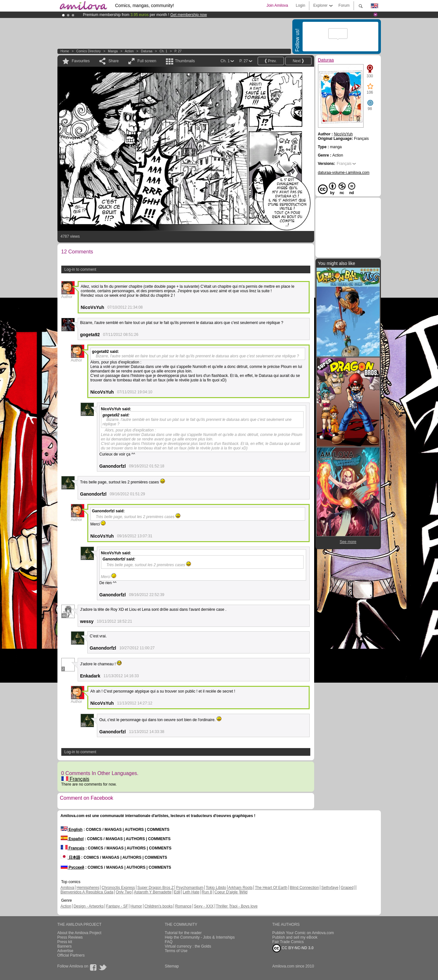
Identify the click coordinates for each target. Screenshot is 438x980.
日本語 (70, 857)
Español (72, 839)
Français (75, 779)
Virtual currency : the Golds (188, 946)
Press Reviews (70, 937)
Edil (177, 892)
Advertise (65, 951)
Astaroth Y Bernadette (153, 892)
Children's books (159, 906)
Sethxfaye (330, 888)
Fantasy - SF (117, 906)
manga (113, 51)
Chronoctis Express (118, 888)
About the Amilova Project (79, 933)
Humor (136, 906)
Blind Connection (304, 888)
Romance (183, 906)
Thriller (222, 906)
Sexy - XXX (204, 906)
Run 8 (207, 892)
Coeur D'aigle (227, 892)
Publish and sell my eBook (295, 937)
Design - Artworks (89, 906)
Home (65, 51)
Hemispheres (88, 888)
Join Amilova (277, 5)
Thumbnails (185, 61)
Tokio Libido (216, 888)
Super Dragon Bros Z (155, 888)
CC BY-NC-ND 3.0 (293, 948)
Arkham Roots (240, 888)
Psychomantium (190, 888)
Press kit (65, 942)
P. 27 (178, 51)
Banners (65, 946)
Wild (244, 892)
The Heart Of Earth (271, 888)
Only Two (124, 892)
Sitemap (172, 966)
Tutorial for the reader (183, 933)
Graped (347, 888)
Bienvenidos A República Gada (87, 892)
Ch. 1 (163, 51)
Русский (73, 867)
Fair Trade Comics (288, 942)
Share (114, 61)
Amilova (68, 888)
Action (129, 51)
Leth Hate (191, 892)
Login (301, 5)
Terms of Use (176, 951)
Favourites (81, 61)
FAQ (169, 942)
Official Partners (71, 955)
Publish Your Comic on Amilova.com (303, 933)
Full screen (147, 61)
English (72, 830)
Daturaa (147, 51)
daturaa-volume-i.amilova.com (344, 173)
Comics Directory (89, 51)
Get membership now (189, 15)
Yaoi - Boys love (244, 906)
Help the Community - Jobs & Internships (200, 937)
